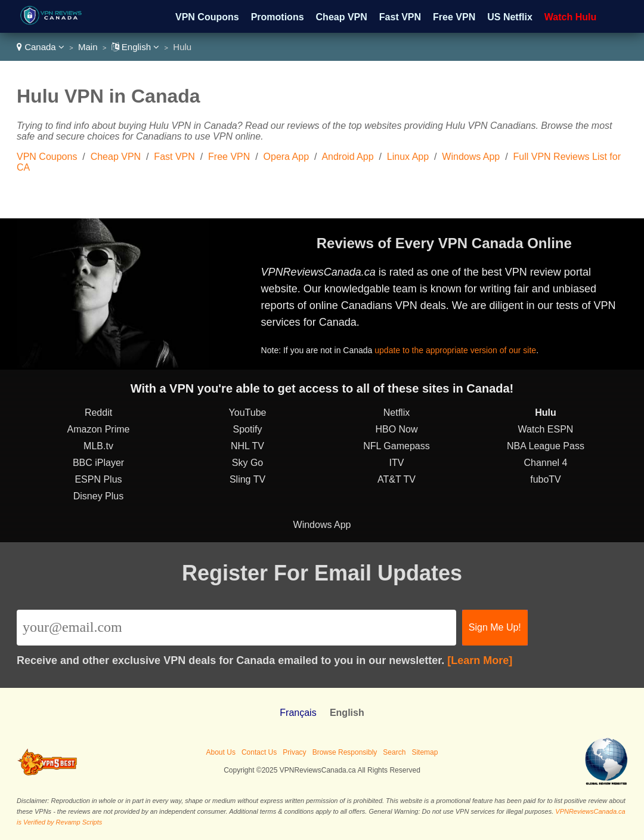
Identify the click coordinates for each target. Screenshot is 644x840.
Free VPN (454, 17)
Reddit (98, 413)
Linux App (408, 157)
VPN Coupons (207, 17)
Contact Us (259, 752)
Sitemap (425, 752)
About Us (221, 752)
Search (394, 752)
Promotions (278, 17)
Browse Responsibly (345, 752)
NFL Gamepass (396, 446)
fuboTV (546, 479)
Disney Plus (98, 496)
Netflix (397, 413)
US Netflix (510, 17)
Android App (347, 157)
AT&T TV (397, 479)
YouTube (248, 413)
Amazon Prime (99, 429)
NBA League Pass (546, 446)
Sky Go (247, 463)
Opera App (287, 157)
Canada (41, 47)
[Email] (236, 628)
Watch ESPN (546, 429)
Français (298, 713)
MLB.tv (98, 446)
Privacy (294, 752)
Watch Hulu (570, 17)
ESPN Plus (98, 479)
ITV (397, 463)
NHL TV (247, 446)
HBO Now (396, 429)
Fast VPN (400, 17)
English (136, 47)
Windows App (471, 157)
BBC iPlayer (98, 463)
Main (88, 47)
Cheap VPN (342, 17)
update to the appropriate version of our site (455, 350)
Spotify (248, 429)
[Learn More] (480, 660)
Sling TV (247, 479)
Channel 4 (546, 463)
